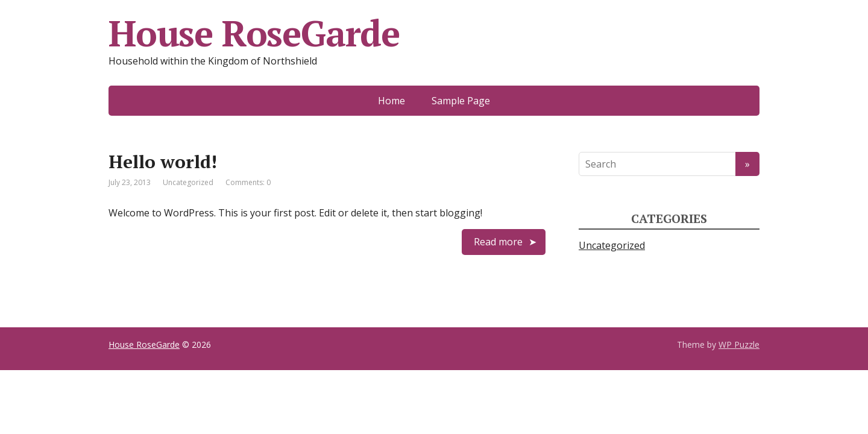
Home (392, 101)
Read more (498, 242)
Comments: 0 (248, 182)
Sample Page (461, 101)
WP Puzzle (739, 344)
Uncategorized (188, 182)
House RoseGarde (144, 344)
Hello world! (163, 162)
